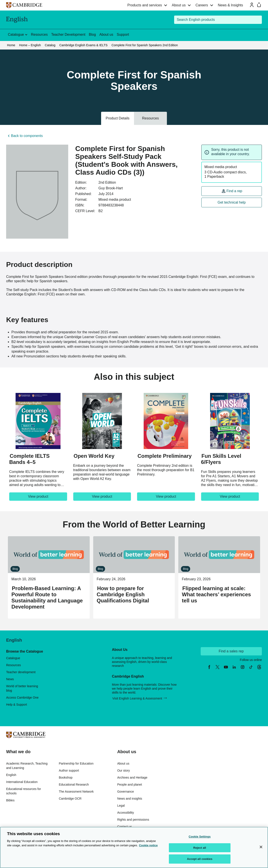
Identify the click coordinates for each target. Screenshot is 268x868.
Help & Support (17, 705)
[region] (134, 847)
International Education (22, 782)
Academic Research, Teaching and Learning (27, 766)
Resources (39, 35)
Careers (202, 5)
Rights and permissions (133, 820)
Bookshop (66, 777)
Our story (123, 770)
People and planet (130, 785)
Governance (125, 792)
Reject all (200, 848)
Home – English (30, 45)
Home (11, 45)
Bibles (10, 800)
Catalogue (13, 658)
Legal (121, 806)
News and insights (130, 799)
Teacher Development (68, 35)
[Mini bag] (259, 5)
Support (123, 35)
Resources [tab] (150, 118)
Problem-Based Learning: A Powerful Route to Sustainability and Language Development (47, 597)
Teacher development (21, 672)
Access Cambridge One (22, 698)
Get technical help (232, 202)
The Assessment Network (76, 792)
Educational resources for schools (24, 791)
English (11, 775)
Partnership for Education (76, 763)
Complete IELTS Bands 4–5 (29, 459)
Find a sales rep (231, 651)
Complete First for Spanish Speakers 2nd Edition (145, 45)
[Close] (261, 847)
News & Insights (230, 5)
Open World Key (94, 456)
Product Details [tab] (118, 118)
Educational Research (74, 785)
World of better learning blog (22, 688)
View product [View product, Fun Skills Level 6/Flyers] (230, 496)
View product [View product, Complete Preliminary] (166, 496)
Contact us (124, 827)
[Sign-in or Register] (252, 5)
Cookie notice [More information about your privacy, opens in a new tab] (148, 845)
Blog (92, 35)
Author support (69, 770)
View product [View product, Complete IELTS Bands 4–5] (38, 496)
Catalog (50, 45)
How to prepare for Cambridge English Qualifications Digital (123, 594)
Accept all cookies (200, 859)
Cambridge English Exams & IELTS (83, 45)
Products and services (145, 5)
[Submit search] (258, 20)
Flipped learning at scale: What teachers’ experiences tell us (216, 594)
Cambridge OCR (70, 799)
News (10, 679)
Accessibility (125, 813)
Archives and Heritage (132, 777)
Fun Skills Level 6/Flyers (221, 459)
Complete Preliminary (165, 456)
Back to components (27, 136)
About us (179, 5)
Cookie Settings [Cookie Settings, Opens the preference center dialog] (200, 837)
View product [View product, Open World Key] (102, 496)
